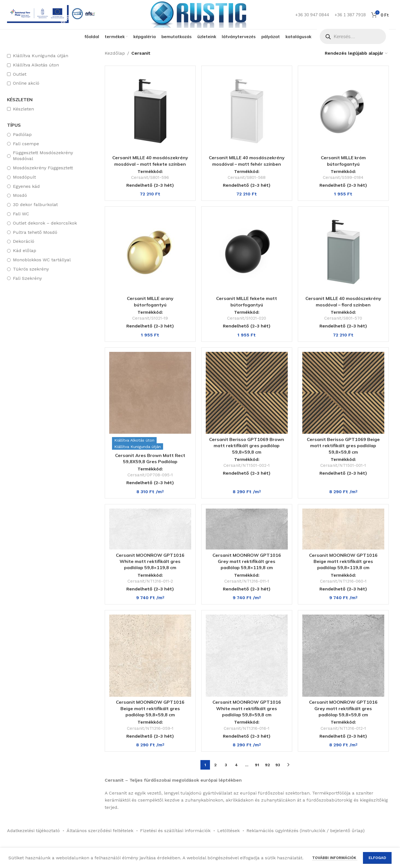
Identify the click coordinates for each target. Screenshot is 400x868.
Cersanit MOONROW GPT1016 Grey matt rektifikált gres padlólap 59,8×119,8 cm (247, 561)
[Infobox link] (52, 15)
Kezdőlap (115, 53)
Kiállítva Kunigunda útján (41, 56)
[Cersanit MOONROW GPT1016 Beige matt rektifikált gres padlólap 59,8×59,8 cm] (150, 655)
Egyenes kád (26, 186)
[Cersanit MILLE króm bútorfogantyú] (343, 111)
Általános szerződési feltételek (100, 831)
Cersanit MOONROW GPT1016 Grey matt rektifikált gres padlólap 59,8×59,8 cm (343, 708)
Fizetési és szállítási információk (175, 831)
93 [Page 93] (278, 765)
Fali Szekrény (27, 278)
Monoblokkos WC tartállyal (42, 260)
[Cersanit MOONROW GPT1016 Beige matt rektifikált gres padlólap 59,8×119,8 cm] (343, 529)
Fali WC (21, 214)
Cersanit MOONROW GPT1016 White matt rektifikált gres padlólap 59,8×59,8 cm (247, 708)
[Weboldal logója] (198, 14)
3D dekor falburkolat (35, 205)
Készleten (23, 109)
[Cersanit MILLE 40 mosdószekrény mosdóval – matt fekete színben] (150, 111)
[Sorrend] (356, 53)
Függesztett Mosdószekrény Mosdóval (43, 156)
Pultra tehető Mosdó (35, 232)
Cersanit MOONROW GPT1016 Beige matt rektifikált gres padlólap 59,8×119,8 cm (343, 561)
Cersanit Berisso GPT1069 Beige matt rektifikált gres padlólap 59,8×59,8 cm (343, 446)
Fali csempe (26, 144)
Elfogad (377, 861)
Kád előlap (25, 251)
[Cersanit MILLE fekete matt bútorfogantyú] (247, 252)
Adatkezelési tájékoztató (33, 831)
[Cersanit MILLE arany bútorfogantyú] (150, 252)
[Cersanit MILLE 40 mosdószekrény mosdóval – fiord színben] (343, 252)
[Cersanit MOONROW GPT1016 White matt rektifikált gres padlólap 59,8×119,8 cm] (150, 529)
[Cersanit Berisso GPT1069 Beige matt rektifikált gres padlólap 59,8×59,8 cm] (343, 393)
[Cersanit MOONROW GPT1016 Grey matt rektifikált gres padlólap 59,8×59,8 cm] (343, 655)
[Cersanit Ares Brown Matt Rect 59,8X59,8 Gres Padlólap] (150, 393)
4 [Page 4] (236, 765)
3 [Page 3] (226, 765)
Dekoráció (24, 241)
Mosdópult (24, 177)
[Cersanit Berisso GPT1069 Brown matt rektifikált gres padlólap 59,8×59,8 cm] (247, 393)
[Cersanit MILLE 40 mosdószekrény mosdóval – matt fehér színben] (247, 111)
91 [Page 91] (257, 765)
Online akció (26, 83)
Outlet (20, 74)
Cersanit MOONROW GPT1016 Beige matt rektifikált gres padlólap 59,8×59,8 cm (150, 708)
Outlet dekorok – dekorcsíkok (45, 223)
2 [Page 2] (215, 765)
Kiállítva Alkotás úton (36, 65)
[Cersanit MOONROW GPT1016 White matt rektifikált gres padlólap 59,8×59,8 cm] (247, 655)
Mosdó (20, 195)
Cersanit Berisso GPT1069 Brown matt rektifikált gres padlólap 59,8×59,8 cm (247, 446)
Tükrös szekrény (31, 269)
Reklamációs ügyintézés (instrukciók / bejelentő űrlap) (306, 831)
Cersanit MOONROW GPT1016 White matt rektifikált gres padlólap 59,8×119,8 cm (150, 561)
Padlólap (22, 134)
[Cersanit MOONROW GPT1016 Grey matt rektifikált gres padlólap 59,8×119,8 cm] (247, 529)
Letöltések (228, 831)
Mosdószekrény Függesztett (43, 168)
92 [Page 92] (268, 765)
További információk (335, 861)
